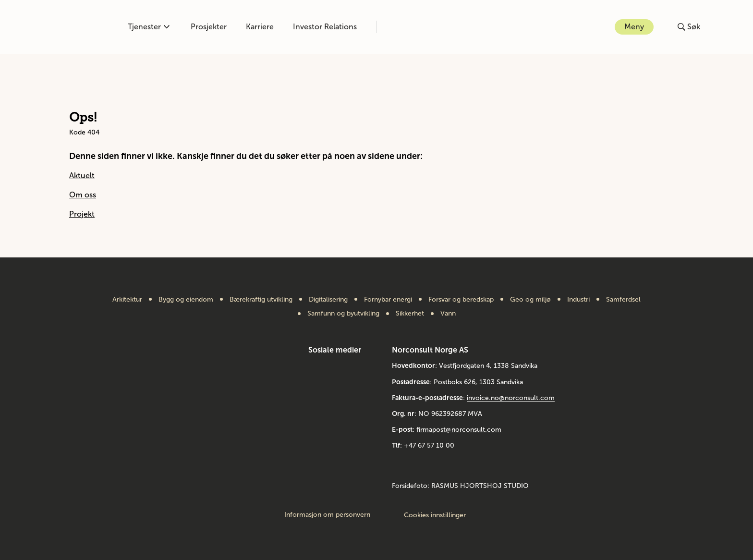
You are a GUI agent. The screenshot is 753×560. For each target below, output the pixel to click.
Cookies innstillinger (435, 515)
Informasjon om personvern (327, 515)
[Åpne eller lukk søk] (689, 27)
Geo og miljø (530, 300)
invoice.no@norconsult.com (511, 398)
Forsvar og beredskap (461, 300)
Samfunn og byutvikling (343, 314)
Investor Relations (325, 27)
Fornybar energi (388, 300)
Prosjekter (209, 27)
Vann (448, 314)
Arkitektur (127, 300)
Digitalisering (328, 300)
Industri (578, 300)
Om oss (83, 195)
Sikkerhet (410, 314)
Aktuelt (82, 176)
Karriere (260, 27)
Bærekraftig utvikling (261, 300)
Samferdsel (623, 300)
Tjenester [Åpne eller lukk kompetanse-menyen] (149, 27)
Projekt (82, 214)
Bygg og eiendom (186, 300)
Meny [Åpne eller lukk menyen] (634, 27)
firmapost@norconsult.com (459, 430)
